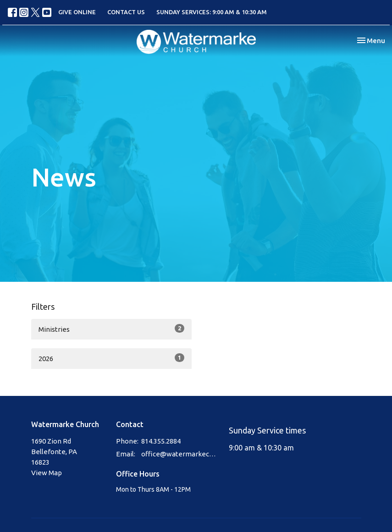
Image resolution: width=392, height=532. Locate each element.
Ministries (111, 329)
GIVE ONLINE (77, 12)
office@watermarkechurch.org (181, 454)
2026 (111, 358)
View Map (47, 473)
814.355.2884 (161, 441)
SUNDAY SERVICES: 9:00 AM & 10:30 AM (212, 12)
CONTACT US (126, 12)
